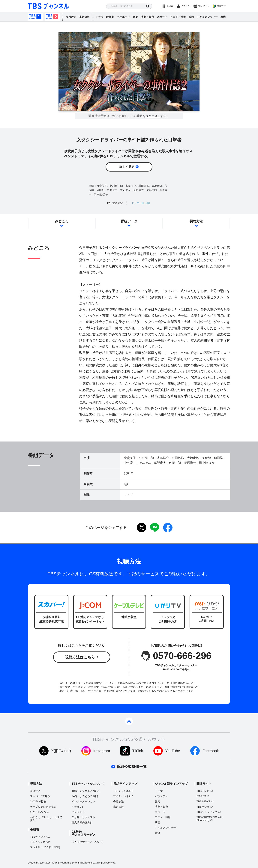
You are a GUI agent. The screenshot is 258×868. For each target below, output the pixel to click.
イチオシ (185, 6)
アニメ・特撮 (178, 17)
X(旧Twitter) (61, 751)
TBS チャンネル (48, 6)
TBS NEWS (203, 801)
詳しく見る (127, 167)
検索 (148, 6)
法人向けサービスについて (87, 842)
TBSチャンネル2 (52, 17)
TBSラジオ (203, 807)
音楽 (135, 17)
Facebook (211, 751)
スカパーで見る (40, 796)
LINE (155, 528)
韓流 (223, 17)
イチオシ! (77, 807)
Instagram (102, 751)
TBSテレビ (203, 791)
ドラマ (159, 791)
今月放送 (71, 17)
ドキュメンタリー (207, 17)
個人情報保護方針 (82, 822)
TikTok (138, 751)
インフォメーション (83, 801)
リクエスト (153, 116)
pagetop (129, 721)
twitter (142, 528)
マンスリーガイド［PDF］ (46, 847)
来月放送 (84, 17)
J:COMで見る (38, 801)
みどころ (62, 221)
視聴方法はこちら (80, 657)
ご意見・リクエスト (83, 817)
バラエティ (123, 17)
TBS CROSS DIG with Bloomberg (209, 819)
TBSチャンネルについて (86, 791)
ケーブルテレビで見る (43, 807)
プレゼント (204, 6)
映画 (191, 17)
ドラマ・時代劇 (105, 17)
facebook (168, 528)
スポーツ (162, 17)
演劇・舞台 (147, 17)
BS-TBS (201, 796)
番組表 (170, 6)
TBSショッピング (207, 812)
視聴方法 (221, 6)
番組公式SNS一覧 (132, 767)
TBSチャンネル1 (35, 17)
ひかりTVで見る (40, 812)
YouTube (173, 751)
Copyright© (33, 863)
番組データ (129, 221)
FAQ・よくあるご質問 (85, 796)
